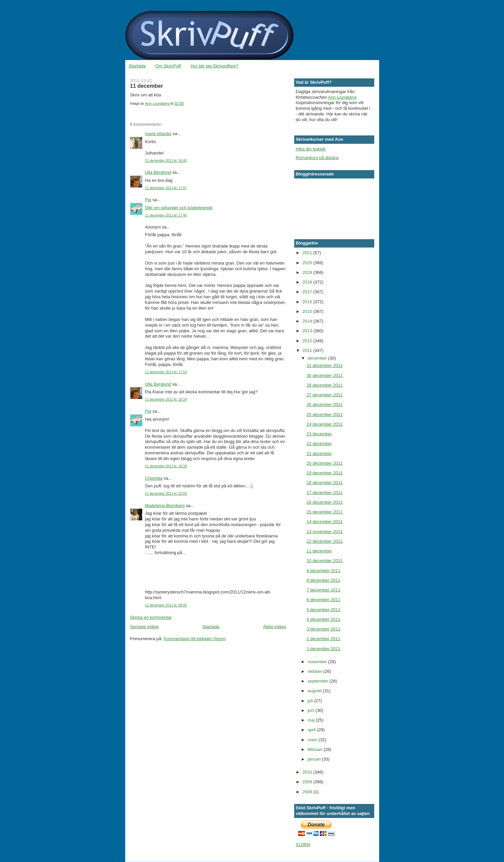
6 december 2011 (323, 600)
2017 (308, 292)
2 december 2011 (323, 639)
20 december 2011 (325, 463)
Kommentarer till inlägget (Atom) (195, 639)
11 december (319, 551)
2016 (308, 302)
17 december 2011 (325, 493)
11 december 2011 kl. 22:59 (166, 494)
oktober (315, 671)
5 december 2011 (323, 610)
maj (312, 720)
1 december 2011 (323, 649)
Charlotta (154, 478)
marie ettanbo (158, 134)
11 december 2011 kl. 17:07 (166, 188)
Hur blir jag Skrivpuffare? (214, 66)
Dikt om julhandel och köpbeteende (179, 208)
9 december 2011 (323, 571)
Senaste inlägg (144, 627)
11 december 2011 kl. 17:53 (166, 372)
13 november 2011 (325, 532)
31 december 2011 (325, 365)
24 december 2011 (325, 424)
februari (316, 749)
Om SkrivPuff (168, 66)
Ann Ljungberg (342, 97)
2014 (308, 321)
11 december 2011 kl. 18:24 (166, 399)
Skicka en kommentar (151, 617)
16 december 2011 (325, 502)
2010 (308, 772)
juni (312, 710)
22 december (319, 444)
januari (315, 759)
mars (313, 740)
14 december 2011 (325, 522)
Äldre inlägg (275, 627)
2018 (308, 282)
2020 (308, 263)
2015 (308, 311)
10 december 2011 (325, 561)
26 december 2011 (325, 404)
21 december (319, 454)
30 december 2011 (325, 375)
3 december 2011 (323, 629)
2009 (308, 782)
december (318, 358)
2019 (308, 272)
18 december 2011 (325, 483)
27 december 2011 (325, 395)
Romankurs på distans (317, 158)
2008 (308, 792)
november (318, 662)
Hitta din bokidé (311, 149)
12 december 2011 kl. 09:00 (166, 605)
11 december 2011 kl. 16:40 (166, 161)
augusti (315, 691)
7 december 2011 (323, 590)
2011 (308, 350)
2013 (308, 331)
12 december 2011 (325, 541)
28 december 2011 (325, 385)
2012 (308, 341)
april (312, 730)
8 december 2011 (323, 580)
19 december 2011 (325, 473)
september (318, 681)
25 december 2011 (325, 414)
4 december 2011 (323, 619)
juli (311, 701)
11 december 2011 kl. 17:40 (166, 215)
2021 (308, 253)
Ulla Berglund (158, 172)
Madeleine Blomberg (165, 506)
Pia (148, 200)
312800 (303, 844)
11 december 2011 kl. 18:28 (166, 466)
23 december (319, 434)
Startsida (137, 66)
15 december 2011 (325, 512)
